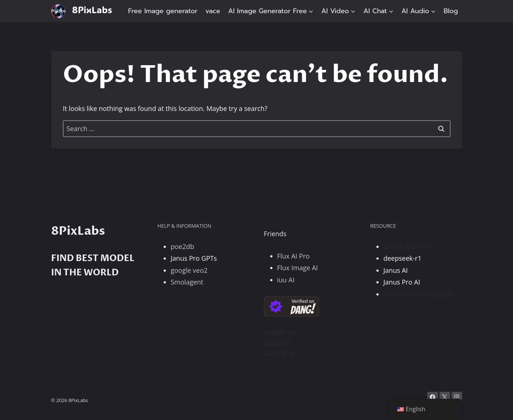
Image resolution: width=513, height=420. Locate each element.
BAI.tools (278, 343)
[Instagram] (457, 397)
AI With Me (281, 332)
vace (213, 11)
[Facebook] (433, 397)
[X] (445, 397)
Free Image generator (163, 11)
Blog (451, 11)
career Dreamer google (419, 294)
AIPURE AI (279, 354)
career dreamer (407, 246)
